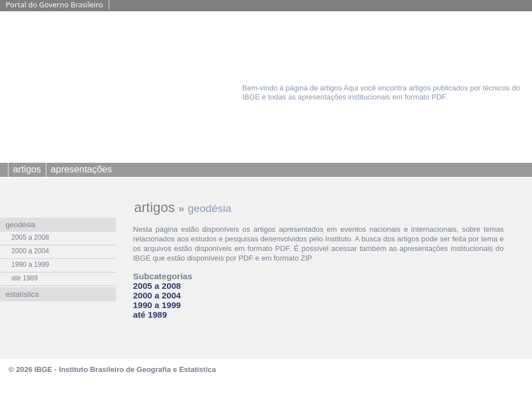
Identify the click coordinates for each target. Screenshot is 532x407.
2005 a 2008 (157, 286)
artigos (155, 207)
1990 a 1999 (157, 305)
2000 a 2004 (157, 295)
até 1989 (150, 315)
